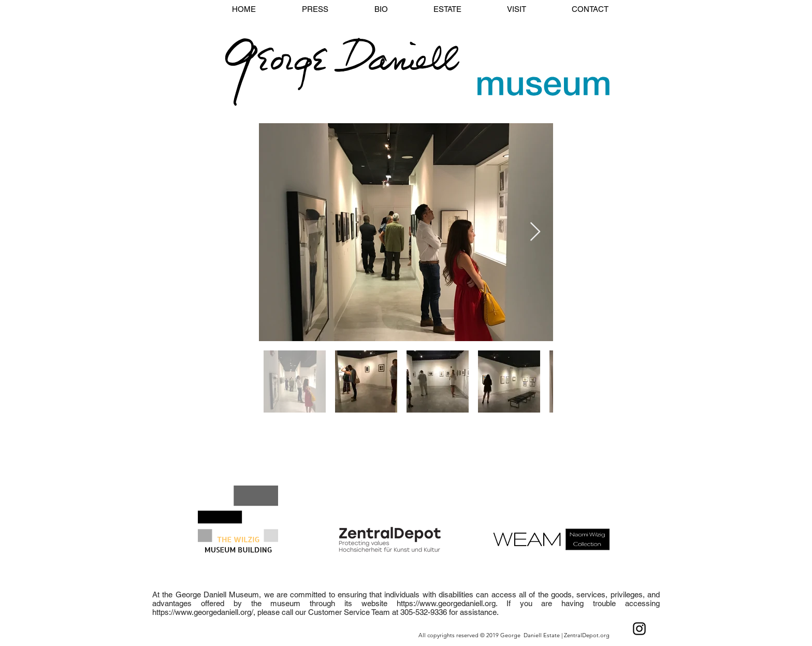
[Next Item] (535, 232)
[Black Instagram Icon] (639, 629)
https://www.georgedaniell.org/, (204, 612)
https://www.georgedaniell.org (446, 603)
